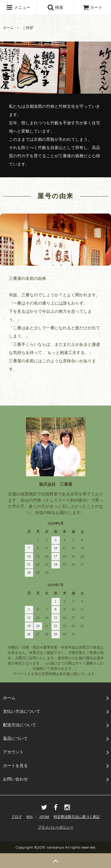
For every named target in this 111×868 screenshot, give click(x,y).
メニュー (18, 7)
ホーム (8, 28)
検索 (55, 7)
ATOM (44, 817)
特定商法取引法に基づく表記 (77, 817)
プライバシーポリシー (56, 827)
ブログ (17, 817)
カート (93, 8)
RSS (29, 817)
